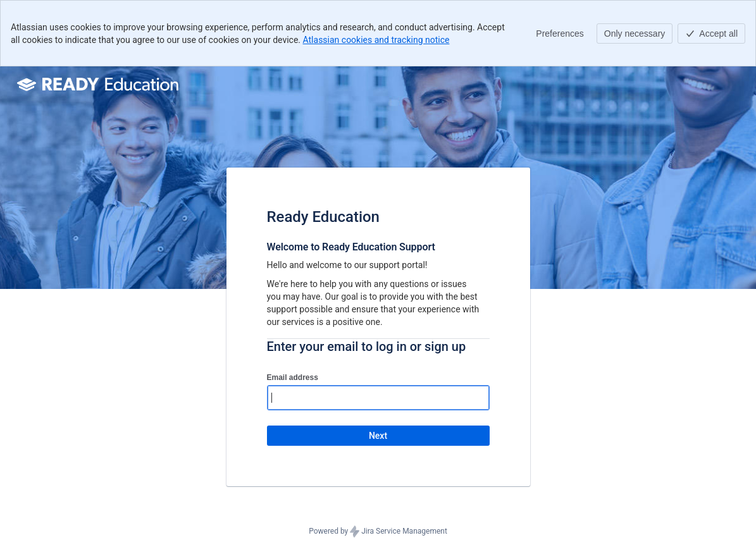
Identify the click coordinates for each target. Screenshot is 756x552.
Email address (293, 377)
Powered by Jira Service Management (378, 532)
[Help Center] (99, 84)
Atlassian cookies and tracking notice (376, 40)
